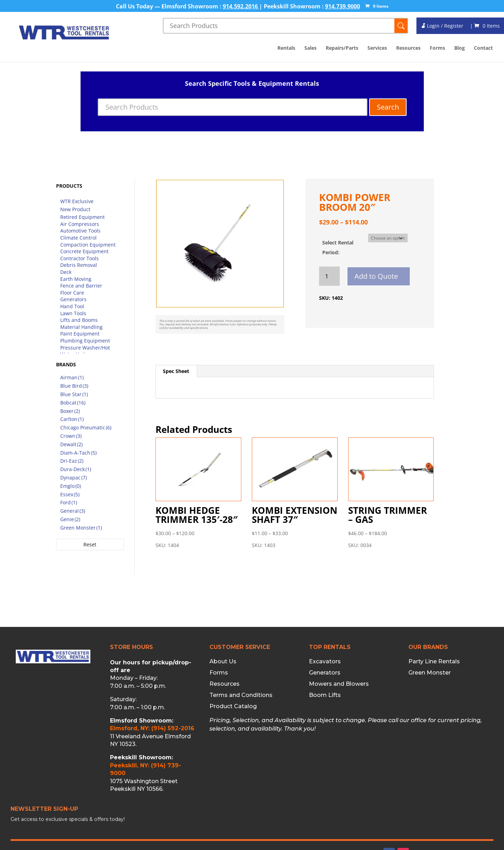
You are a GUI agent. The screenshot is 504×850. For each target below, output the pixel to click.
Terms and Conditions (241, 695)
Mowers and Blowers (339, 684)
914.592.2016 (241, 6)
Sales (310, 48)
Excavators (325, 662)
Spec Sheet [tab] (176, 371)
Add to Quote (376, 276)
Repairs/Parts (342, 48)
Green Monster (430, 673)
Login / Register (442, 26)
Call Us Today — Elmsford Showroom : (169, 6)
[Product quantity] (329, 276)
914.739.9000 (343, 6)
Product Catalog (233, 706)
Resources (408, 48)
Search (388, 107)
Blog (460, 48)
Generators (325, 673)
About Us (223, 662)
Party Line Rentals (434, 662)
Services (377, 48)
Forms (437, 48)
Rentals (286, 48)
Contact (483, 48)
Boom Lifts (325, 695)
